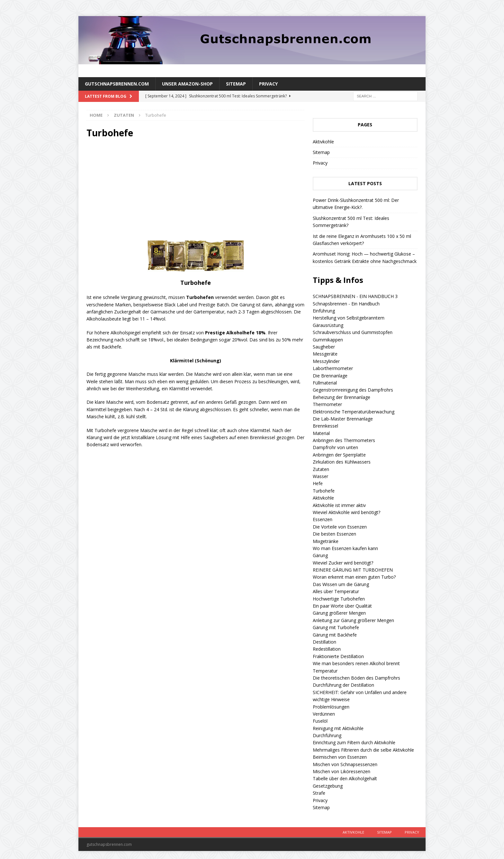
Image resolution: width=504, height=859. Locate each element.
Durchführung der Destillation (343, 685)
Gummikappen (328, 340)
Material (321, 433)
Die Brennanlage (330, 376)
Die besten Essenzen (334, 534)
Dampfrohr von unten (335, 447)
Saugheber (324, 347)
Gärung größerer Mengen (339, 613)
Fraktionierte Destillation (338, 656)
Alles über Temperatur (336, 591)
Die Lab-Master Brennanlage (343, 419)
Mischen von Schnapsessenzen (345, 764)
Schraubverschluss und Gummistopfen (353, 332)
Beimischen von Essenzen (340, 757)
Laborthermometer (333, 368)
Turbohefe (324, 491)
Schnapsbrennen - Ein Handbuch (346, 304)
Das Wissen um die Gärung (341, 584)
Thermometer (327, 404)
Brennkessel (325, 426)
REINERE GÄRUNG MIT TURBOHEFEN (353, 570)
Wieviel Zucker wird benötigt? (343, 563)
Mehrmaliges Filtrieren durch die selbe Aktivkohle (363, 750)
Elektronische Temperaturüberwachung (354, 412)
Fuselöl (320, 721)
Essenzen (323, 519)
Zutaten (321, 469)
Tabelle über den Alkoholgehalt (345, 778)
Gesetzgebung (328, 786)
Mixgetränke (326, 541)
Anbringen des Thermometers (344, 440)
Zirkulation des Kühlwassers (342, 462)
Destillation (324, 642)
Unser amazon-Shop (187, 84)
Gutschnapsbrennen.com (117, 84)
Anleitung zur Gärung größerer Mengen (353, 620)
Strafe (319, 793)
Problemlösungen (331, 707)
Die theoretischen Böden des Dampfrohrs (356, 678)
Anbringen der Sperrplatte (339, 455)
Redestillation (327, 649)
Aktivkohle (323, 142)
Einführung (324, 311)
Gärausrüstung (328, 325)
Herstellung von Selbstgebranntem (349, 318)
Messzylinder (326, 361)
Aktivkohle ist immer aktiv (339, 505)
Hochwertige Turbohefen (339, 599)
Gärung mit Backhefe (335, 635)
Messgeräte (325, 354)
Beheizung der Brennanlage (342, 397)
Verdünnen (324, 714)
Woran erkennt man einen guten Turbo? (354, 577)
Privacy (268, 84)
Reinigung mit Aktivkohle (338, 728)
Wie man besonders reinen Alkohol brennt (356, 663)
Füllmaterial (325, 383)
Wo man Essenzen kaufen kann (345, 548)
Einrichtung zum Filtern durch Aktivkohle (354, 742)
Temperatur (325, 671)
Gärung (320, 555)
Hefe (318, 483)
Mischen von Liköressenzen (342, 771)
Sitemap (236, 84)
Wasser (320, 476)
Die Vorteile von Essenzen (340, 527)
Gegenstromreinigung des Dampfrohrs (353, 390)
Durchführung (327, 735)
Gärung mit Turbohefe (336, 627)
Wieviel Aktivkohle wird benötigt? (346, 512)
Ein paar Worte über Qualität (342, 606)
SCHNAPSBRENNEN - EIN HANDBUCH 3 (355, 296)
